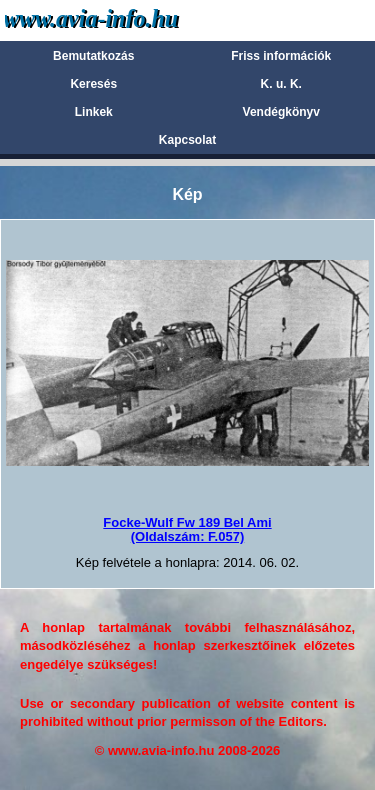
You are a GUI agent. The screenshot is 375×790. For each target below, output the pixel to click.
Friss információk (281, 56)
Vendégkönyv (281, 112)
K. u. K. (281, 84)
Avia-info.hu (126, 19)
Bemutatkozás (93, 56)
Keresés (93, 84)
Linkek (94, 112)
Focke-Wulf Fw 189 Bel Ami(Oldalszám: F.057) (187, 529)
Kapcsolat (187, 140)
